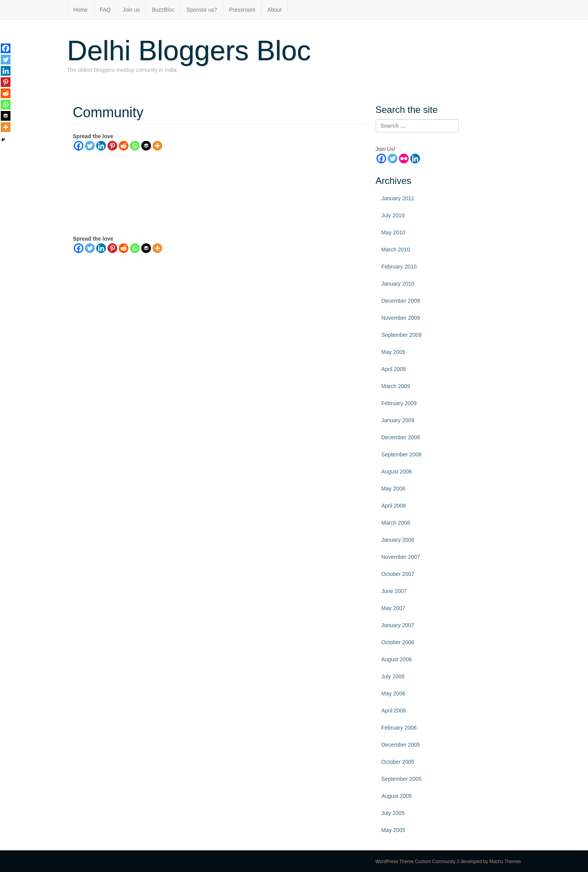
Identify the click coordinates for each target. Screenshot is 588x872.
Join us (131, 10)
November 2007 (401, 557)
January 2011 (398, 198)
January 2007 (398, 625)
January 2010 (398, 284)
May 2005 (393, 830)
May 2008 (393, 489)
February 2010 (399, 267)
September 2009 (402, 335)
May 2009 (393, 352)
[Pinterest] (112, 146)
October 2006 (398, 642)
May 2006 (393, 693)
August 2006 (397, 659)
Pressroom (242, 10)
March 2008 (396, 523)
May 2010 (393, 232)
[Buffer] (146, 146)
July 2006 (393, 676)
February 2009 (399, 403)
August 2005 (397, 796)
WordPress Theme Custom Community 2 (417, 862)
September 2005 (402, 779)
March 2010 (396, 250)
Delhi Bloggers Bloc (189, 50)
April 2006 (394, 711)
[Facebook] (79, 146)
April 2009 (394, 369)
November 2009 (401, 318)
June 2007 (394, 591)
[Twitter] (90, 146)
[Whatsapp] (135, 146)
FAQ (105, 10)
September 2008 (402, 454)
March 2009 (396, 386)
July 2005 (393, 813)
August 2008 (397, 472)
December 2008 (401, 437)
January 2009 (398, 420)
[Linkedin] (101, 146)
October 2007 (398, 574)
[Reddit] (124, 146)
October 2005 (398, 762)
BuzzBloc (163, 10)
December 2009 (401, 301)
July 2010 (393, 215)
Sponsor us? (202, 10)
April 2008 (394, 506)
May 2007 (393, 608)
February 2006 (399, 728)
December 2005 (401, 745)
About (275, 10)
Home (81, 10)
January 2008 (398, 540)
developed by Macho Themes (491, 862)
